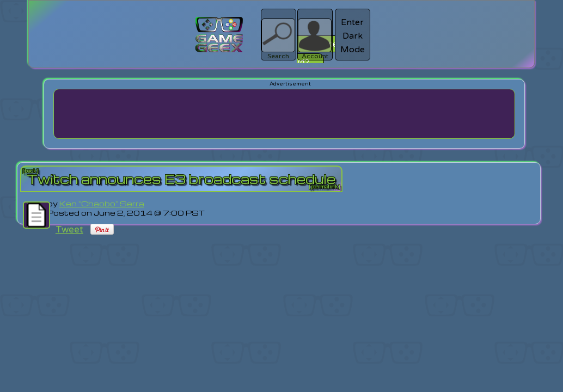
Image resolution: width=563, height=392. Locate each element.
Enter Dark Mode (353, 36)
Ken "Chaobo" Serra (102, 203)
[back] (30, 171)
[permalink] (325, 187)
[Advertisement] (284, 114)
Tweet (69, 229)
